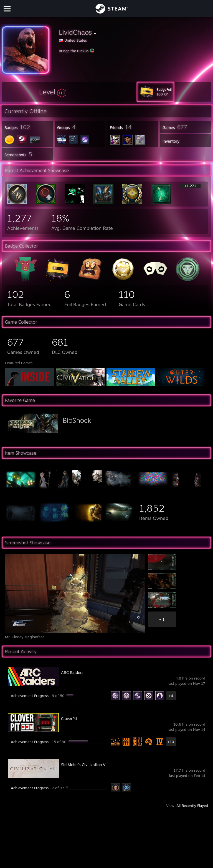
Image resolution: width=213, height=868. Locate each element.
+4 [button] (171, 696)
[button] (53, 92)
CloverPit (69, 719)
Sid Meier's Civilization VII (84, 765)
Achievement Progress (30, 696)
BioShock (77, 420)
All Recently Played (192, 806)
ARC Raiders (72, 672)
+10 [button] (171, 742)
